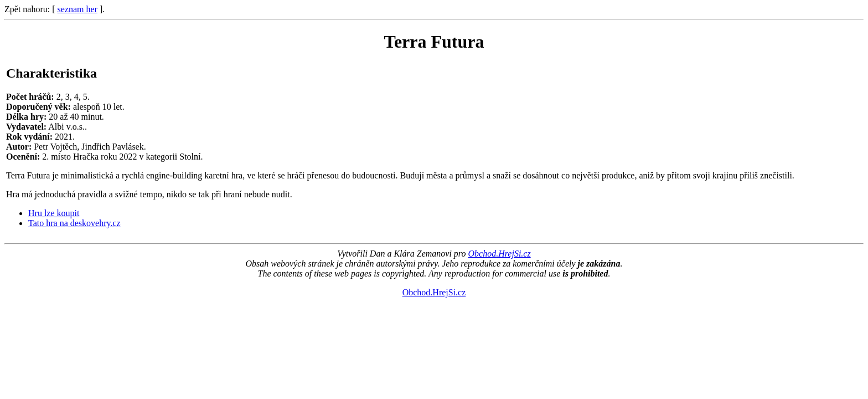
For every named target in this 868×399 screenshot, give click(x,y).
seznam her (77, 9)
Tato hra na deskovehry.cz (74, 223)
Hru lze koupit (54, 213)
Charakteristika (51, 73)
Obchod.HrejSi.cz (499, 254)
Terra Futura (434, 42)
